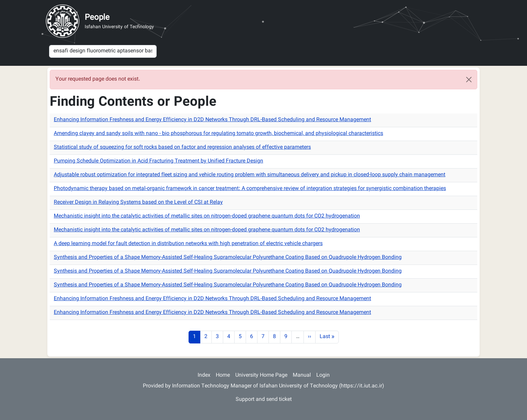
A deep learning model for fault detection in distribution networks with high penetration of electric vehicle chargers (188, 244)
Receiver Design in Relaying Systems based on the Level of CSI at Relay (138, 203)
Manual (302, 376)
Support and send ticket (264, 400)
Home (223, 376)
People (97, 18)
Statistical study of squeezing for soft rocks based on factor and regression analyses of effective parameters (182, 148)
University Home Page (261, 376)
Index (204, 376)
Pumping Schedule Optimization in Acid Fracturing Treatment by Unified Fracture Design (158, 161)
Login (323, 376)
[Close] (469, 80)
